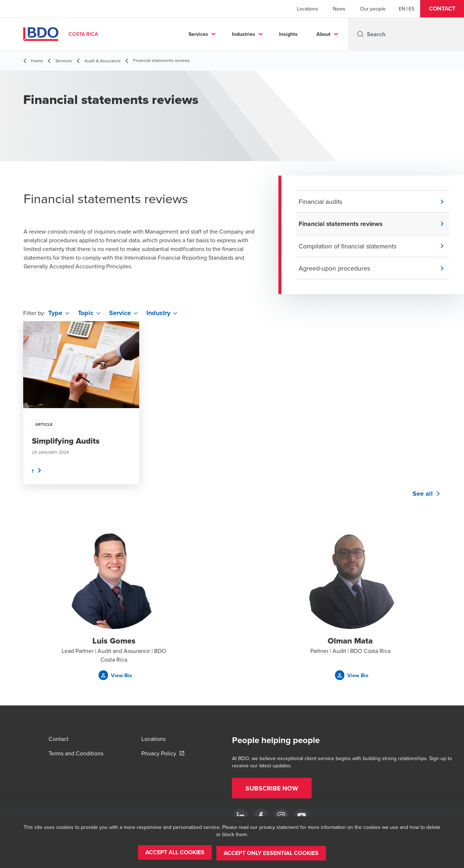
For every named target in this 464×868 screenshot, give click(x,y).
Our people (373, 9)
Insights (288, 34)
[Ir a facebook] (261, 816)
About (324, 34)
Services (198, 34)
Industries (244, 34)
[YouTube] (302, 816)
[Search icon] (360, 34)
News (339, 9)
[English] (402, 9)
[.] (241, 816)
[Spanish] (411, 9)
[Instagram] (281, 816)
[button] (442, 9)
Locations (308, 9)
